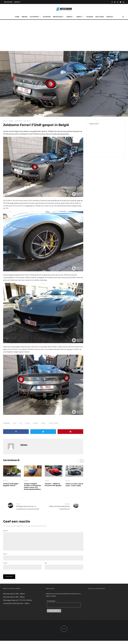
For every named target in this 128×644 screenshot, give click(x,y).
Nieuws (25, 17)
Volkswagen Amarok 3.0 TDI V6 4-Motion (18, 603)
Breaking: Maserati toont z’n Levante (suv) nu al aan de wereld (29, 506)
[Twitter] (115, 2)
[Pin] (70, 432)
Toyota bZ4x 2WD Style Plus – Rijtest (16, 607)
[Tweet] (43, 432)
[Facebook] (112, 2)
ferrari (36, 423)
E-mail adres (52, 604)
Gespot (79, 17)
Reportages (58, 17)
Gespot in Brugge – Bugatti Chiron (11, 485)
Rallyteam (100, 17)
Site (46, 566)
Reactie (6, 531)
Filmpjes (90, 17)
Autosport (34, 17)
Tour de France (54, 423)
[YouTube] (121, 2)
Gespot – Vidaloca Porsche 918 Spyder (53, 485)
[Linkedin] (123, 2)
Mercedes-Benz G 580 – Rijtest (14, 597)
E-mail (5, 566)
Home (17, 17)
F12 (21, 423)
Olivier (5, 121)
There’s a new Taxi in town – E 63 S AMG (74, 485)
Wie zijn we (8, 2)
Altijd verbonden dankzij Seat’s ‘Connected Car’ (57, 506)
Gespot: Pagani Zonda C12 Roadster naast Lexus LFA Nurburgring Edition (33, 486)
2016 (15, 423)
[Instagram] (118, 2)
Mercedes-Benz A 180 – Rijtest (14, 600)
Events (69, 17)
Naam (5, 557)
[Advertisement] (64, 35)
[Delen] (16, 432)
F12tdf (28, 423)
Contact (17, 2)
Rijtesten (47, 17)
